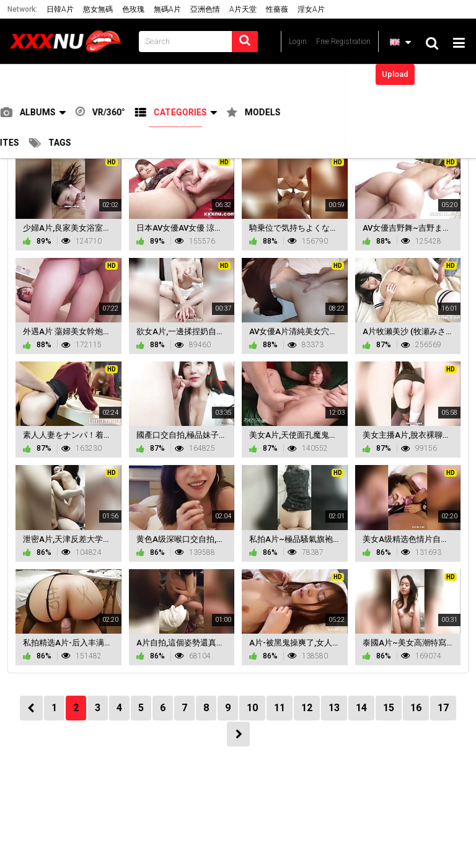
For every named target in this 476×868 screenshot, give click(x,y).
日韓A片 (60, 9)
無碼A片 (167, 9)
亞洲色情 (205, 9)
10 (252, 708)
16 (416, 708)
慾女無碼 (98, 9)
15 (389, 708)
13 (334, 708)
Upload (395, 74)
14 (361, 708)
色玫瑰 (133, 9)
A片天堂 (243, 9)
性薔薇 (277, 9)
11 (280, 708)
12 (307, 708)
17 (443, 708)
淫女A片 (311, 9)
